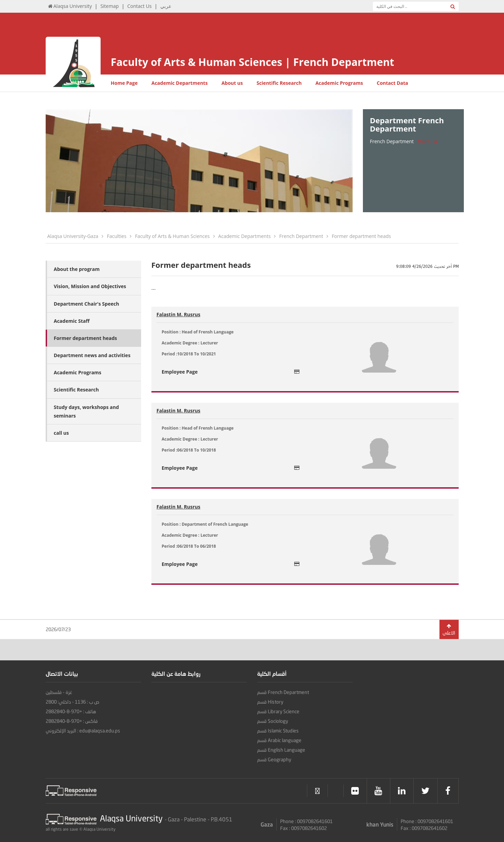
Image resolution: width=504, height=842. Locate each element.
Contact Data (392, 83)
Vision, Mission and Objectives (90, 286)
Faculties (117, 236)
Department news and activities (92, 355)
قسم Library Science (278, 711)
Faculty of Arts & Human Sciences (172, 236)
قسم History (270, 702)
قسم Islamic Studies (278, 731)
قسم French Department (283, 692)
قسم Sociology (273, 721)
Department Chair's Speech (87, 304)
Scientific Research (279, 83)
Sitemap (109, 6)
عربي (166, 6)
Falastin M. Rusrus (179, 314)
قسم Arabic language (279, 740)
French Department (301, 236)
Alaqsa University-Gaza (73, 236)
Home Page (124, 83)
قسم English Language (281, 750)
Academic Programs (339, 83)
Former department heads (361, 236)
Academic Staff (72, 321)
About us (232, 83)
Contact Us (140, 6)
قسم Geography (274, 759)
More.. (427, 141)
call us (61, 433)
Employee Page (231, 372)
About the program (77, 269)
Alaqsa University (70, 6)
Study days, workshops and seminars (87, 411)
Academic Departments (180, 83)
